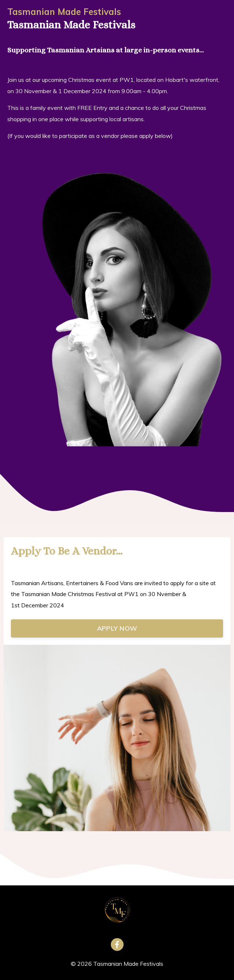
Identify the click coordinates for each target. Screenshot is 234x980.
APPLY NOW (117, 628)
